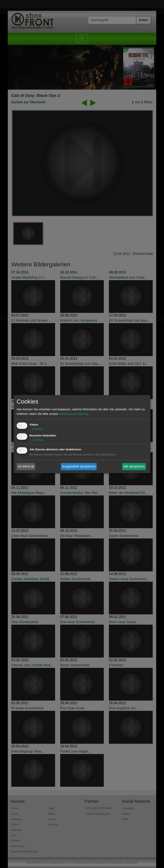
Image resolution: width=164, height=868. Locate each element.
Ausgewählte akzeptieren (79, 466)
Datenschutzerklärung (73, 414)
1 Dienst (36, 429)
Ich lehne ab (26, 466)
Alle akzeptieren (134, 466)
